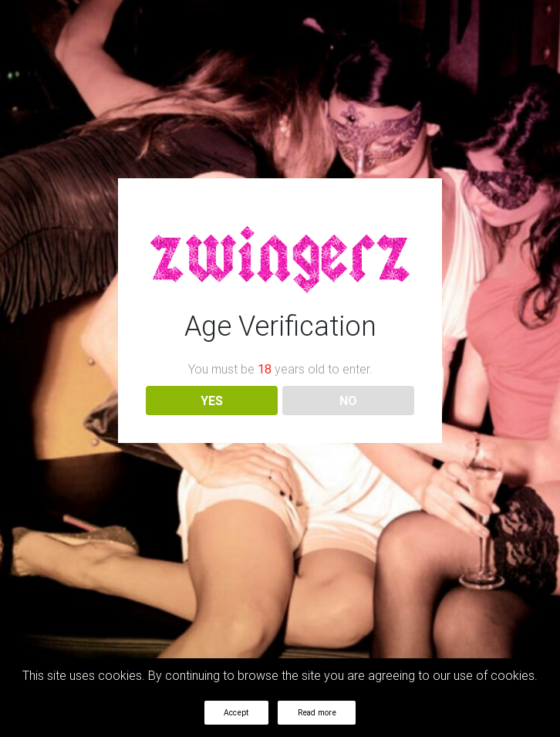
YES (212, 401)
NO (348, 401)
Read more (317, 713)
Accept (236, 713)
